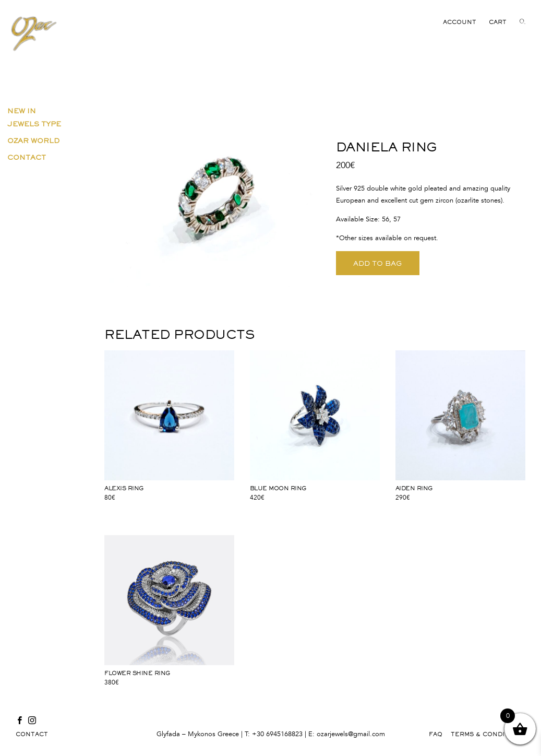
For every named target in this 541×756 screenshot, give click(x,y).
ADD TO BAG (377, 263)
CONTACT (32, 734)
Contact (27, 157)
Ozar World (33, 140)
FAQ (436, 734)
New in (22, 111)
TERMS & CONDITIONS (488, 734)
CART (498, 22)
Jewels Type (34, 124)
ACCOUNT (460, 22)
